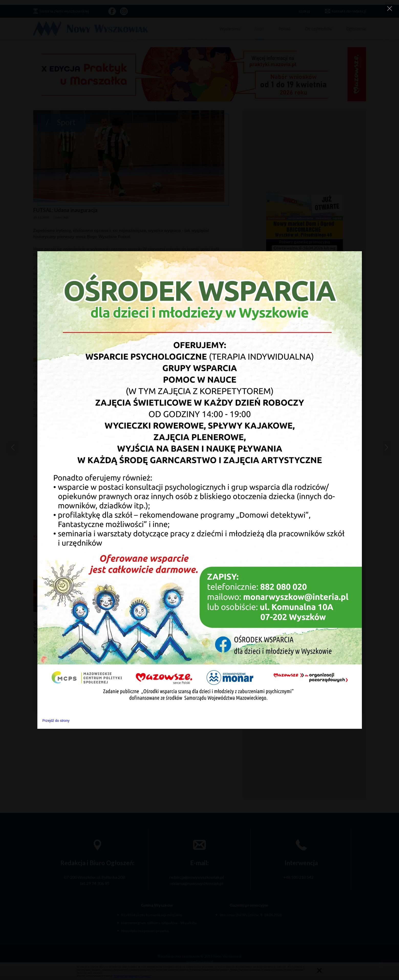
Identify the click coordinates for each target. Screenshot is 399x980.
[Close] (389, 8)
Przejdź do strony (56, 721)
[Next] (386, 447)
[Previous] (13, 447)
